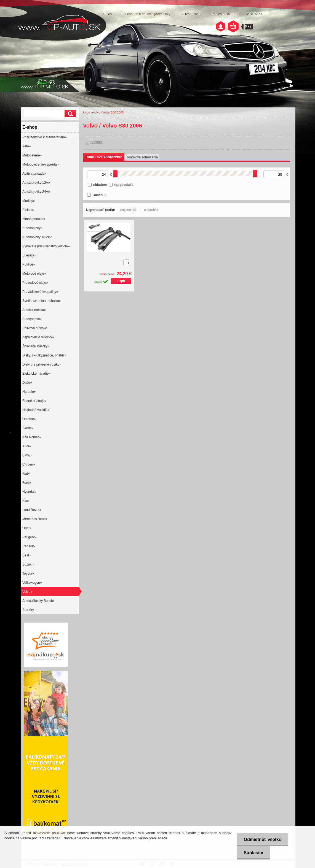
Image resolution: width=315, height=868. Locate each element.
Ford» (27, 483)
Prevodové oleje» (35, 283)
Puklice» (29, 264)
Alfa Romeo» (32, 437)
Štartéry (28, 610)
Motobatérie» (32, 155)
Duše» (27, 383)
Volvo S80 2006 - (114, 112)
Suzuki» (28, 564)
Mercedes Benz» (35, 519)
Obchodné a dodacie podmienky (146, 14)
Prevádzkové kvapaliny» (40, 292)
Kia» (26, 501)
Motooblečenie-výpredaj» (41, 164)
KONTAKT (255, 14)
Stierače (97, 142)
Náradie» (29, 392)
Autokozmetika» (34, 310)
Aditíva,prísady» (34, 174)
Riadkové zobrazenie (142, 157)
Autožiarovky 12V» (36, 183)
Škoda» (28, 428)
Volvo (97, 112)
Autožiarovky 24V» (36, 192)
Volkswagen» (32, 583)
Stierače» (29, 255)
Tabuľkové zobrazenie (104, 157)
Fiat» (26, 474)
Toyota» (28, 574)
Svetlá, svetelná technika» (42, 301)
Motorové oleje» (34, 274)
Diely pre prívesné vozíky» (42, 364)
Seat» (27, 555)
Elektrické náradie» (36, 374)
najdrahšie (152, 210)
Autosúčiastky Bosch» (38, 601)
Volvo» (27, 592)
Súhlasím (253, 853)
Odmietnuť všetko (262, 839)
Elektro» (28, 210)
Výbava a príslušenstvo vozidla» (46, 246)
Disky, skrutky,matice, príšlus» (44, 355)
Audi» (27, 446)
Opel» (27, 528)
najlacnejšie (129, 210)
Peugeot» (29, 537)
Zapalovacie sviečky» (38, 337)
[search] (70, 114)
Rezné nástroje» (34, 401)
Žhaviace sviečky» (36, 346)
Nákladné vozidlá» (36, 410)
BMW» (27, 455)
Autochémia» (32, 319)
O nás (107, 14)
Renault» (29, 546)
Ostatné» (29, 419)
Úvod (87, 112)
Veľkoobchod (191, 14)
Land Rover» (32, 510)
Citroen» (29, 464)
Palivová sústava (35, 328)
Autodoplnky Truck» (37, 237)
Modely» (29, 201)
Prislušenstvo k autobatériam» (45, 137)
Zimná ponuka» (34, 219)
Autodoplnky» (32, 228)
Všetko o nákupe (224, 14)
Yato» (26, 146)
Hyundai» (29, 492)
